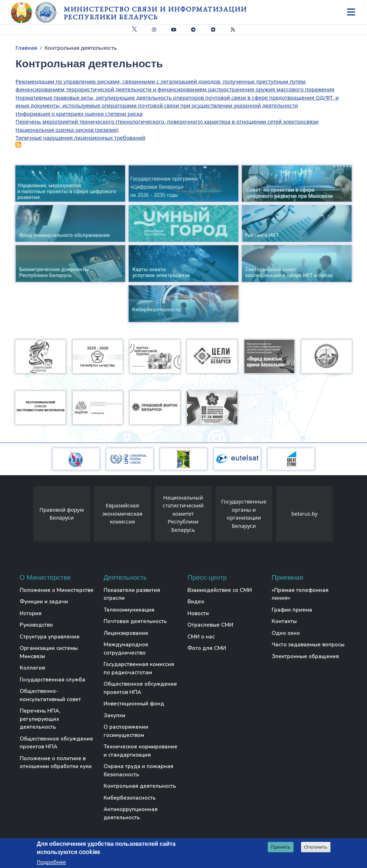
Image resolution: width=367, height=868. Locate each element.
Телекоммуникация (129, 610)
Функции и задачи (44, 602)
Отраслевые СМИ (210, 625)
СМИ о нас (201, 637)
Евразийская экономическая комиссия (122, 513)
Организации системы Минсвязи (49, 652)
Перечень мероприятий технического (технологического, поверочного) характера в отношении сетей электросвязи (167, 121)
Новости (198, 613)
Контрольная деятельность (140, 786)
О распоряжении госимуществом (126, 731)
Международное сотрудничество (126, 649)
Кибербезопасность (130, 798)
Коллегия (32, 668)
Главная (26, 48)
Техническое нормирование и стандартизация (140, 751)
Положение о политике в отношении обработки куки (56, 763)
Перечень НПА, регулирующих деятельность (40, 719)
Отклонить (316, 847)
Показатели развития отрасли (132, 594)
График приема (292, 610)
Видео (196, 602)
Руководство (36, 625)
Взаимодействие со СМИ (220, 590)
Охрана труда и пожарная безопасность (139, 770)
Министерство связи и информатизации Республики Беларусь (155, 13)
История (31, 613)
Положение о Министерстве (57, 590)
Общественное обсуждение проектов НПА (56, 743)
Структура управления (50, 637)
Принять (281, 847)
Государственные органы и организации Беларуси (244, 513)
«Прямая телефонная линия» (300, 594)
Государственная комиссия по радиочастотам (139, 668)
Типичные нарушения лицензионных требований (80, 138)
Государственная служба (53, 680)
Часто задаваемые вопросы (308, 645)
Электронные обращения (305, 656)
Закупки (115, 715)
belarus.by (304, 513)
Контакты (284, 621)
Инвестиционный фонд (134, 704)
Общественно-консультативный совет (50, 695)
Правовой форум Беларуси (62, 514)
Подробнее (51, 862)
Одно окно (286, 633)
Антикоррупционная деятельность (131, 813)
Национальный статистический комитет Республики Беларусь (183, 513)
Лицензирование (126, 633)
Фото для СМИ (207, 648)
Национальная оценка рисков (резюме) (67, 130)
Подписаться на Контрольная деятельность (18, 145)
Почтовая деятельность (135, 621)
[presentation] (26, 515)
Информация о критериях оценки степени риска (79, 114)
